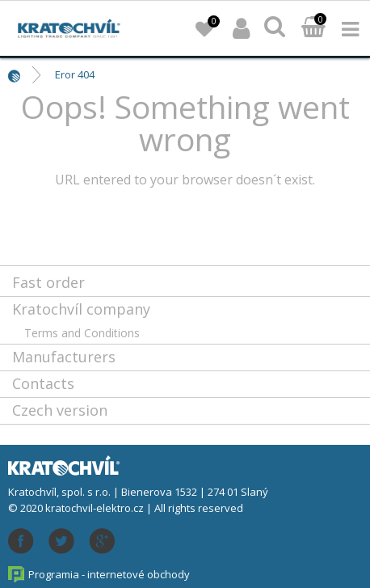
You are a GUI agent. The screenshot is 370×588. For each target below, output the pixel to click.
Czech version (60, 410)
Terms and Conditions (82, 333)
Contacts (43, 383)
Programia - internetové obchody (109, 574)
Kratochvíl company (81, 309)
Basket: (313, 28)
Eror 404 (75, 74)
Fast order (48, 282)
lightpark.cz (69, 28)
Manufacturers (64, 357)
